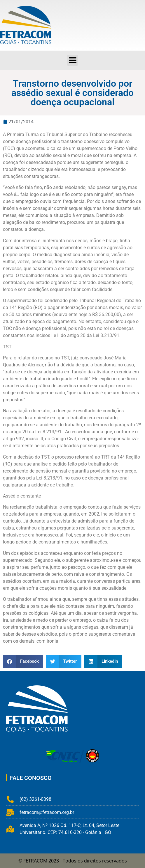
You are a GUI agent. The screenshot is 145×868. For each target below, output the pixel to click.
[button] (23, 661)
